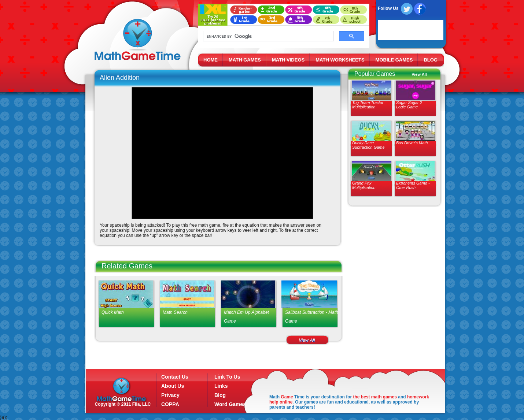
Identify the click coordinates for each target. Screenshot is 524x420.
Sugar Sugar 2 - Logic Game (410, 105)
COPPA (170, 404)
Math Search (175, 312)
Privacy (170, 395)
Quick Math (113, 312)
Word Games (230, 404)
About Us (173, 386)
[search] (268, 36)
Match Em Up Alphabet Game (246, 317)
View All (419, 74)
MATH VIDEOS (288, 60)
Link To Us (227, 377)
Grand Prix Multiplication (364, 185)
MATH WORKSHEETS (340, 60)
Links (221, 386)
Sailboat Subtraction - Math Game (312, 317)
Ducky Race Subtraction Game (368, 145)
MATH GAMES (245, 60)
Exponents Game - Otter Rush (413, 185)
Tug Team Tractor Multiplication (368, 105)
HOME (211, 60)
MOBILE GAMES (394, 60)
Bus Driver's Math (412, 143)
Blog (220, 395)
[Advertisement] (393, 264)
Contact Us (175, 377)
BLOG (431, 60)
